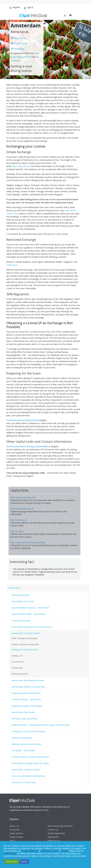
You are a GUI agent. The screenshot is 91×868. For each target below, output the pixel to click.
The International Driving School (22, 420)
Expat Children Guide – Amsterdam (28, 614)
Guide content (16, 837)
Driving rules (17, 668)
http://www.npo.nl (19, 520)
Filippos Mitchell (24, 57)
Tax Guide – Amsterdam (23, 750)
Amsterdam (14, 588)
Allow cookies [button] (11, 862)
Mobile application (56, 833)
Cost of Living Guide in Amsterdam (28, 776)
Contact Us (53, 830)
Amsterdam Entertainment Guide (28, 680)
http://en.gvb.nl (17, 531)
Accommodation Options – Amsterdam (30, 608)
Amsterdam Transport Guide (26, 633)
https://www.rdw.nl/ (21, 166)
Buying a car (17, 656)
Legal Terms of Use (50, 851)
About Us (14, 826)
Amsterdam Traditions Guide (26, 770)
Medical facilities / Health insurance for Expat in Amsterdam (40, 725)
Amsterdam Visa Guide (23, 601)
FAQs (12, 841)
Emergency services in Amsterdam (28, 731)
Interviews (17, 49)
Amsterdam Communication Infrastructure (32, 627)
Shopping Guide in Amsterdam (26, 693)
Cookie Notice (10, 853)
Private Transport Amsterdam (25, 644)
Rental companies (20, 674)
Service (65, 851)
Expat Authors (17, 833)
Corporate (15, 830)
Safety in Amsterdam (22, 738)
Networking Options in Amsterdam (28, 687)
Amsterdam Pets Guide (23, 712)
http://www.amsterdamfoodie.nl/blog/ (28, 542)
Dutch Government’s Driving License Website (28, 446)
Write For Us (54, 841)
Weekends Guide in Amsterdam (27, 706)
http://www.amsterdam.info (23, 497)
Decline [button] (24, 862)
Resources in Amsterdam (24, 782)
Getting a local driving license (25, 650)
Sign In (28, 8)
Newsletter (53, 837)
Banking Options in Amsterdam (27, 744)
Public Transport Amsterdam (25, 638)
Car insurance (18, 662)
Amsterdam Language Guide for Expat (30, 763)
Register (15, 8)
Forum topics (19, 43)
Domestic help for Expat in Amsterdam (30, 757)
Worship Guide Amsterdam (25, 719)
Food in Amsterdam (21, 620)
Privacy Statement (30, 851)
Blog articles (19, 38)
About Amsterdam (20, 595)
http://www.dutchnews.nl (22, 509)
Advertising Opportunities (60, 826)
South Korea (12, 265)
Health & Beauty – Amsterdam (26, 699)
